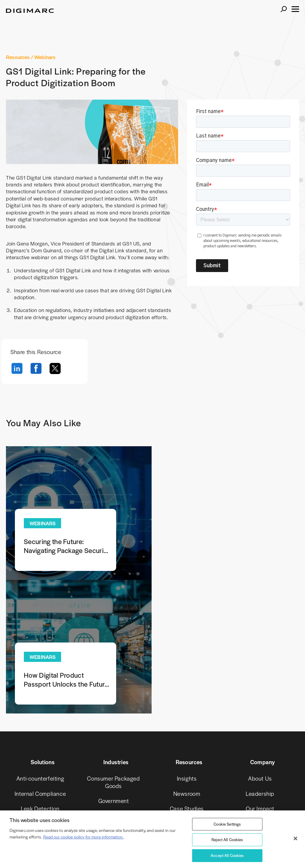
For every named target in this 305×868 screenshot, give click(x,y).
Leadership (260, 661)
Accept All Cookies (227, 855)
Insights (187, 645)
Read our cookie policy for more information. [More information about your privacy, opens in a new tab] (83, 837)
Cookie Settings (227, 824)
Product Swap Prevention (40, 710)
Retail (113, 713)
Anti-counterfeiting (40, 645)
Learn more (77, 513)
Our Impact (260, 676)
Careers (260, 706)
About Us (260, 645)
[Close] (295, 838)
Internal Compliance (40, 661)
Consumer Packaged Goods (113, 649)
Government (114, 668)
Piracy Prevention (40, 691)
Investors (260, 721)
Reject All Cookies (227, 840)
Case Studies (187, 676)
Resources (18, 57)
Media (113, 683)
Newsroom (187, 661)
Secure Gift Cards (40, 781)
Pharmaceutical (113, 698)
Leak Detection (40, 676)
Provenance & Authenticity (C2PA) (40, 732)
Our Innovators (260, 691)
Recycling (40, 751)
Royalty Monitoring (40, 766)
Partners (260, 736)
